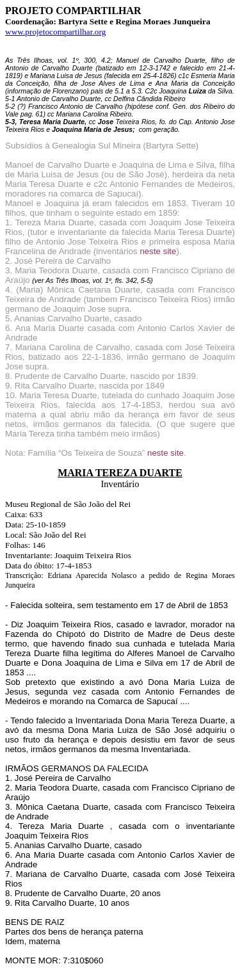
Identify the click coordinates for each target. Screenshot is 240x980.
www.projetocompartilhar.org (55, 32)
